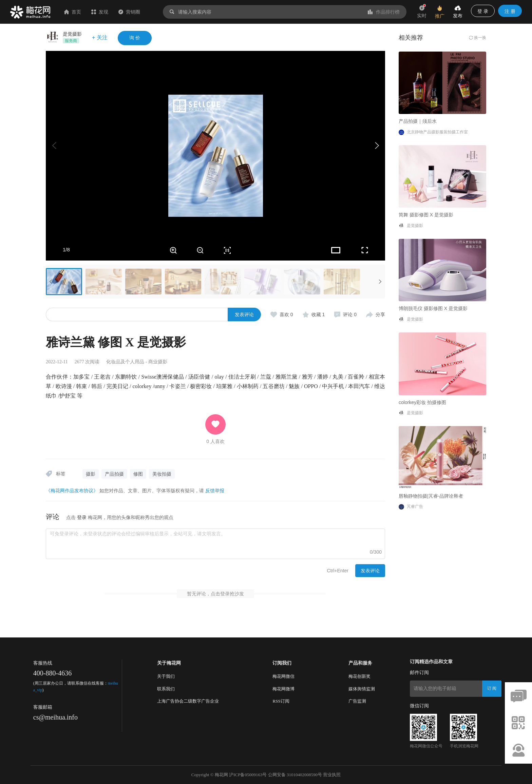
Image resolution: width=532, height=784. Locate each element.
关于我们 (166, 676)
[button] (377, 146)
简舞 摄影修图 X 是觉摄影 (426, 215)
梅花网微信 (283, 676)
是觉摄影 (72, 34)
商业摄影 (158, 362)
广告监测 (357, 701)
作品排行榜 (384, 12)
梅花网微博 (283, 689)
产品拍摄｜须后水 (418, 121)
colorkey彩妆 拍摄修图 (422, 402)
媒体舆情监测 (362, 689)
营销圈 (129, 12)
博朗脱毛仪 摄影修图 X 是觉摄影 (433, 308)
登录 (82, 517)
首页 (73, 12)
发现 (100, 12)
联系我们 (166, 689)
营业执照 (332, 775)
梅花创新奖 (359, 676)
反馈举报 (215, 491)
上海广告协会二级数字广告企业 (188, 701)
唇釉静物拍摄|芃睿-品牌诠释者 (431, 496)
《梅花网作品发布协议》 (72, 491)
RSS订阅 (281, 701)
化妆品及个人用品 (125, 362)
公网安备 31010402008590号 (295, 775)
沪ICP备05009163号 (248, 775)
